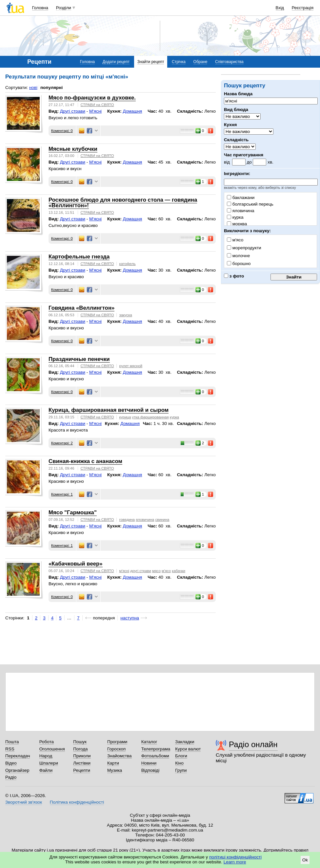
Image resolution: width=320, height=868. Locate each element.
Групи (181, 770)
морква (237, 224)
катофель (128, 264)
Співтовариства (229, 62)
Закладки (185, 742)
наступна (130, 618)
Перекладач (18, 756)
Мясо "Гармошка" (73, 512)
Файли (46, 770)
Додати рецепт (116, 62)
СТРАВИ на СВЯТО (97, 105)
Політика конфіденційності (77, 802)
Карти (113, 763)
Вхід (280, 8)
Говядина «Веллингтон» (81, 308)
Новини (149, 763)
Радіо (11, 777)
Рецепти (82, 770)
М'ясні (95, 111)
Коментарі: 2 (62, 443)
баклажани (241, 198)
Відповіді (150, 770)
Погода (80, 749)
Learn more (235, 862)
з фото (234, 276)
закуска (126, 315)
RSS (10, 749)
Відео (11, 763)
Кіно (179, 763)
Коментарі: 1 (62, 494)
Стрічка (179, 62)
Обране (200, 62)
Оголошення (52, 749)
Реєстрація (303, 8)
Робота (47, 742)
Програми (117, 742)
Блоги (181, 756)
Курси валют (188, 749)
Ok (305, 860)
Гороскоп (116, 749)
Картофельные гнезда (79, 257)
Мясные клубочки (73, 149)
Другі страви (73, 111)
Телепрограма (156, 749)
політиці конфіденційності (235, 857)
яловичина (241, 211)
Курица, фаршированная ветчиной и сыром (109, 410)
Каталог (149, 742)
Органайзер (17, 770)
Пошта (12, 742)
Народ (46, 756)
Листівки (82, 763)
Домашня (132, 111)
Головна (40, 8)
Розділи (64, 8)
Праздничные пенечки (79, 359)
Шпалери (49, 763)
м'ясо (166, 571)
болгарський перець (250, 204)
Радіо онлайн (253, 744)
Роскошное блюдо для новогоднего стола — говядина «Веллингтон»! (123, 203)
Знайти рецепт (151, 62)
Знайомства (120, 756)
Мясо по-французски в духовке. (92, 98)
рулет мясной (131, 366)
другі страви (141, 571)
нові (33, 88)
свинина (162, 520)
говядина (127, 520)
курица (125, 417)
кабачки (179, 571)
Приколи (82, 756)
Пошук (80, 742)
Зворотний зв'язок (24, 802)
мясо (156, 571)
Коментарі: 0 (62, 131)
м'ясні (124, 571)
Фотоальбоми (155, 756)
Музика (115, 770)
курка (235, 217)
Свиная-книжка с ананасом (85, 461)
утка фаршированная (150, 417)
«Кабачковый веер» (76, 564)
